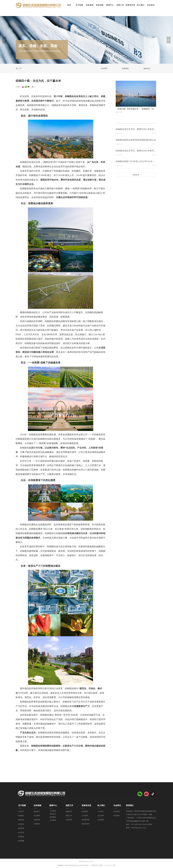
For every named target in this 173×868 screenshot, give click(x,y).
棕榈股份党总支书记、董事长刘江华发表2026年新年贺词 (135, 130)
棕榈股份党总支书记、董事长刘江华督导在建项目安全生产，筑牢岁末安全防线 (136, 151)
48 (33, 87)
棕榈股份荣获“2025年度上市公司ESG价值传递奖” (135, 162)
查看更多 (136, 175)
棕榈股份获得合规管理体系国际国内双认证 (136, 140)
